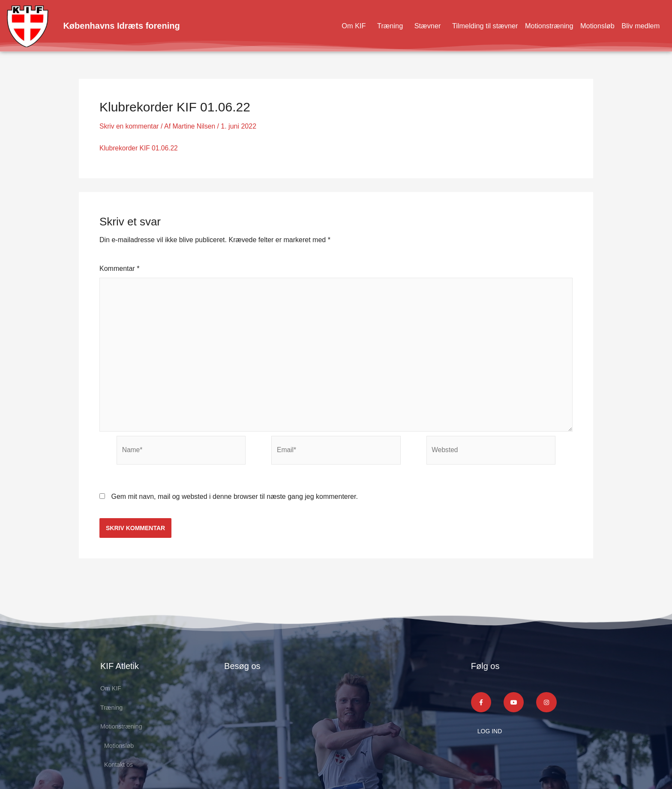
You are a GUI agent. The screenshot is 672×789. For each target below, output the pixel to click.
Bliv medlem (639, 26)
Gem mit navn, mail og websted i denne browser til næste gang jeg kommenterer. (234, 501)
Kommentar (119, 268)
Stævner (412, 26)
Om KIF (335, 26)
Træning (373, 26)
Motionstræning (542, 26)
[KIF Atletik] (330, 721)
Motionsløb (593, 26)
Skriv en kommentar (130, 126)
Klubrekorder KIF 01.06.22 (140, 148)
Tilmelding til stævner (473, 26)
